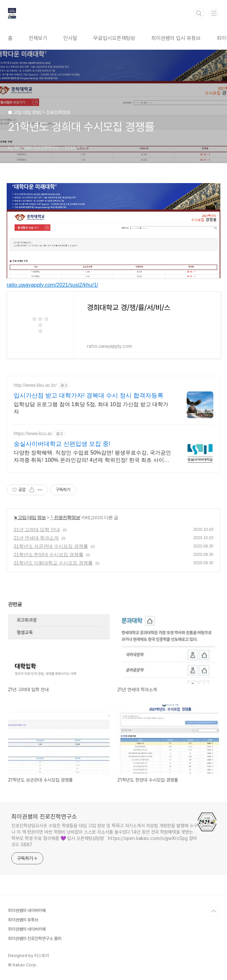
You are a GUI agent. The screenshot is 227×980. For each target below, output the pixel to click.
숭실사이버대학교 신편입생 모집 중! (62, 444)
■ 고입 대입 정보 (30, 518)
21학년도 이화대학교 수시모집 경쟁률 (53, 563)
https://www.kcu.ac (33, 433)
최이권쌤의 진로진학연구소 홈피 (35, 938)
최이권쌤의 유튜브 (23, 920)
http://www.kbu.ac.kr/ (35, 385)
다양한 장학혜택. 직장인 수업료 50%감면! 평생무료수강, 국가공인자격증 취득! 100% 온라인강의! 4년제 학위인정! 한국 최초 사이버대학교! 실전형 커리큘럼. (92, 457)
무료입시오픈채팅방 (114, 38)
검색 (199, 13)
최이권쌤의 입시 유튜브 (176, 38)
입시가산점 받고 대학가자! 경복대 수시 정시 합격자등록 (88, 395)
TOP (214, 911)
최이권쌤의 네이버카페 (27, 910)
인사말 (70, 38)
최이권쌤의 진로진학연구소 (44, 816)
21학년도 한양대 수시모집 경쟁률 (48, 555)
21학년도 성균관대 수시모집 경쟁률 (51, 546)
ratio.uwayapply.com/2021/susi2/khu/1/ (52, 285)
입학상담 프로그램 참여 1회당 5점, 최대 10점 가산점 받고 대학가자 (91, 408)
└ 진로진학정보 (65, 518)
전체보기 (38, 38)
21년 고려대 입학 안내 (37, 530)
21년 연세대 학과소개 (36, 538)
